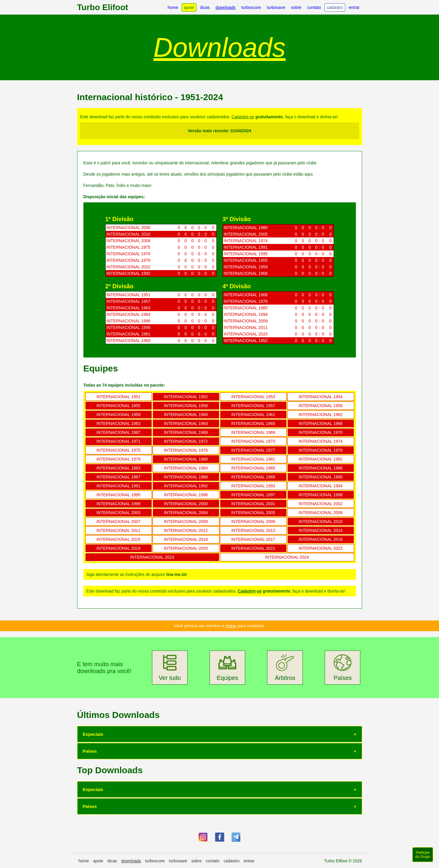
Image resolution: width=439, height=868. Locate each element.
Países (343, 667)
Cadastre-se (243, 117)
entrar (354, 7)
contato (314, 7)
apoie (189, 7)
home (173, 7)
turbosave (276, 7)
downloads (225, 7)
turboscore (251, 7)
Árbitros (285, 667)
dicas (205, 7)
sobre (296, 7)
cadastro (335, 7)
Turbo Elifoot (103, 7)
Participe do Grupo (423, 855)
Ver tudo (170, 667)
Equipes (227, 667)
